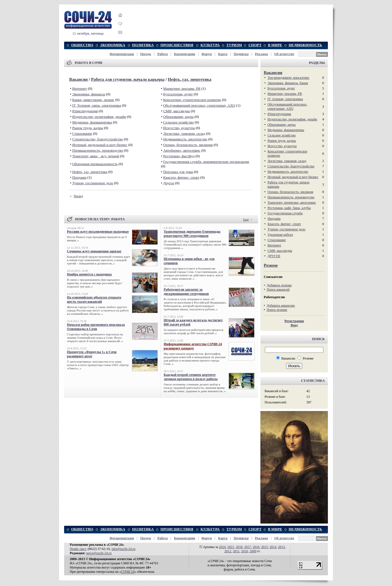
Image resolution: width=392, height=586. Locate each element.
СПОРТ (255, 45)
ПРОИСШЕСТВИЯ (177, 45)
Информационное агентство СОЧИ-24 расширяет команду (193, 346)
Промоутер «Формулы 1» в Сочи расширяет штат (92, 354)
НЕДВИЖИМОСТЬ (306, 45)
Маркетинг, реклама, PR (182, 88)
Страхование (82, 133)
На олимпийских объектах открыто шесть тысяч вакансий (94, 299)
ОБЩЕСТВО (82, 45)
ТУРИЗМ (234, 45)
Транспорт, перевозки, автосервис (292, 203)
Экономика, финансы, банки (288, 83)
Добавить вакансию (281, 306)
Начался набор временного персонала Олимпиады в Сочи (96, 327)
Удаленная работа (280, 235)
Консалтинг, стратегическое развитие (192, 100)
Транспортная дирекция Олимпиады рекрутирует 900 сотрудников (192, 234)
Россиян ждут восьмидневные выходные (98, 232)
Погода (146, 54)
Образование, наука (178, 117)
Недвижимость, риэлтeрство (185, 139)
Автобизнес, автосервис (182, 150)
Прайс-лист (78, 549)
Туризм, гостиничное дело (93, 183)
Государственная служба (285, 213)
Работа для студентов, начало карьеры (128, 79)
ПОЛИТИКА (143, 45)
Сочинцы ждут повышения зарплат (94, 251)
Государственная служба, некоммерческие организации (206, 162)
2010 (245, 551)
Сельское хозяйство (178, 122)
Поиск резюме (277, 310)
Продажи (79, 177)
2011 (236, 551)
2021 (231, 547)
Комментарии (185, 54)
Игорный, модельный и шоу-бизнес (100, 145)
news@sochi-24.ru (99, 553)
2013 (281, 547)
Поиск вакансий (278, 289)
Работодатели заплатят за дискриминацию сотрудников (186, 292)
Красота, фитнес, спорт (181, 177)
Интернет (80, 88)
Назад (78, 196)
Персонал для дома (178, 172)
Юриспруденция (85, 111)
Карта (223, 54)
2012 (228, 551)
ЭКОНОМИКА (113, 45)
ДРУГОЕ (274, 256)
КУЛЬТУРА (210, 45)
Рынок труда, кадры (88, 128)
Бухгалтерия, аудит (178, 94)
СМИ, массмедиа (176, 111)
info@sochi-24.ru (124, 549)
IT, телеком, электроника (285, 99)
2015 (265, 547)
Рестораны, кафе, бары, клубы (289, 208)
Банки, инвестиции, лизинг (93, 100)
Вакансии (78, 79)
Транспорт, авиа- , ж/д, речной (96, 156)
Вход (294, 325)
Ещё (246, 219)
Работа (162, 54)
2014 (273, 547)
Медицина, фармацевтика (92, 122)
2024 (222, 547)
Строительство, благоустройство (98, 139)
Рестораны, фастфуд (179, 156)
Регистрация (294, 321)
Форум (207, 54)
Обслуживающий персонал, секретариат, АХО (199, 105)
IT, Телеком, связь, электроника (97, 105)
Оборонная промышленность (95, 164)
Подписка (241, 54)
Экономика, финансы (89, 94)
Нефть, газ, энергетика (190, 79)
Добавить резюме (279, 285)
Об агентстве (284, 54)
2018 (239, 547)
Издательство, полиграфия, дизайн (99, 117)
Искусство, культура (179, 128)
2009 (253, 551)
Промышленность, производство (98, 150)
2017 (248, 547)
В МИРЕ (275, 45)
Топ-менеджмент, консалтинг (288, 78)
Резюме (271, 265)
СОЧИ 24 (128, 572)
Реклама (261, 54)
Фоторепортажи (122, 54)
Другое (169, 183)
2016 (256, 547)
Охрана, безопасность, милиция (188, 145)
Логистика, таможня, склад (184, 133)
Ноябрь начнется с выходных (89, 274)
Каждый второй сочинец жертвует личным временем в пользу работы (191, 377)
